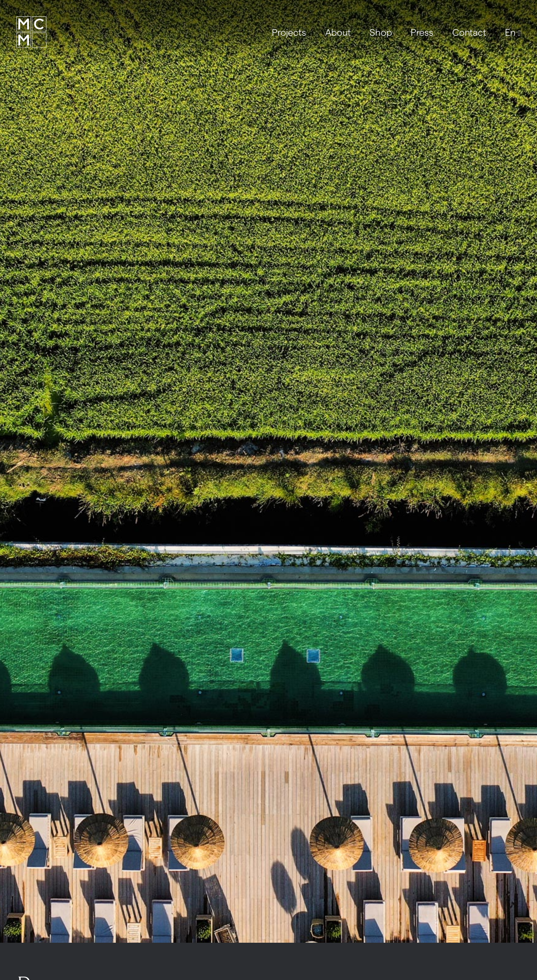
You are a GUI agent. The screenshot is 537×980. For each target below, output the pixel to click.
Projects (289, 32)
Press (422, 32)
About (338, 32)
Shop (381, 32)
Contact (469, 32)
